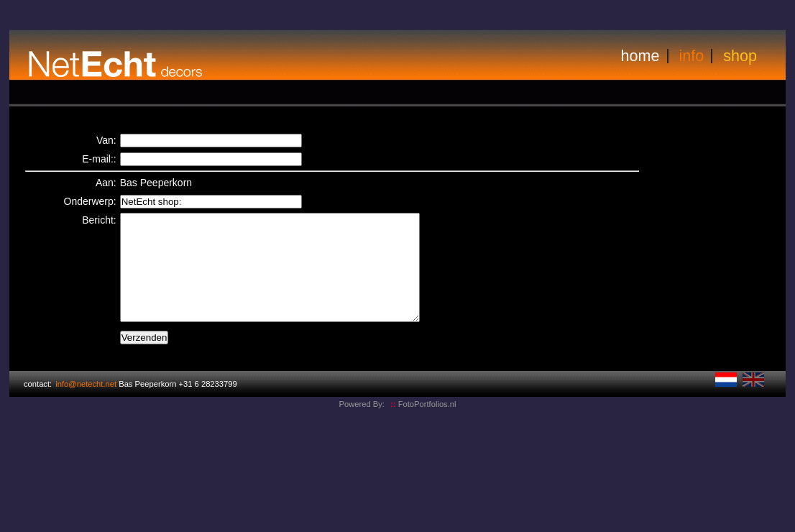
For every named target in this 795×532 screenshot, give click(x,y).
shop (740, 56)
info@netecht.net (86, 405)
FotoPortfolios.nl (423, 426)
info (692, 56)
